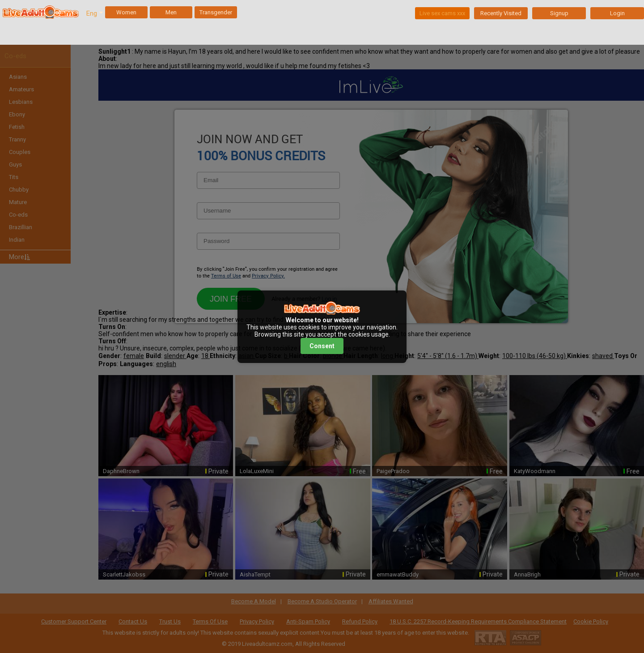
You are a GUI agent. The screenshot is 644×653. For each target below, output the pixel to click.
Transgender (216, 12)
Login (617, 13)
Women (126, 12)
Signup (559, 13)
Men (171, 12)
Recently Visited (501, 13)
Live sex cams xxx (442, 13)
